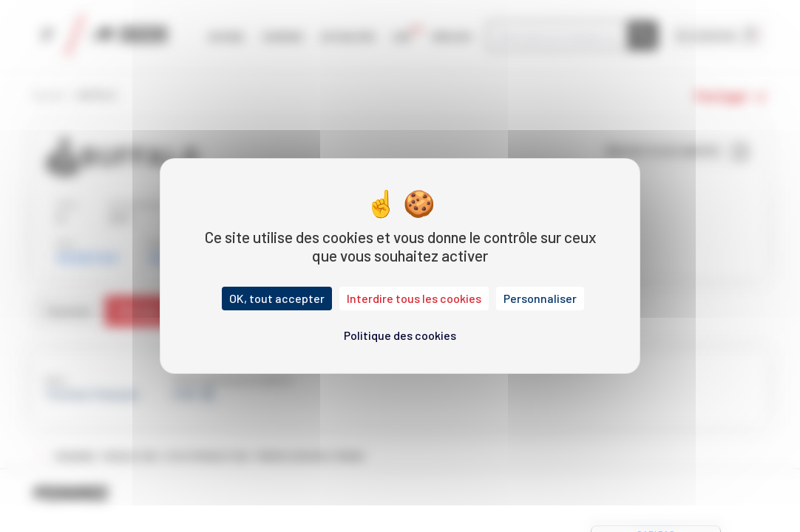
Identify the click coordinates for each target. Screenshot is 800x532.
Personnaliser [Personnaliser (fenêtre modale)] (540, 298)
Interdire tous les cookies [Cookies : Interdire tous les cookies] (414, 298)
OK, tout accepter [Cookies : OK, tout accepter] (277, 298)
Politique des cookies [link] (400, 335)
